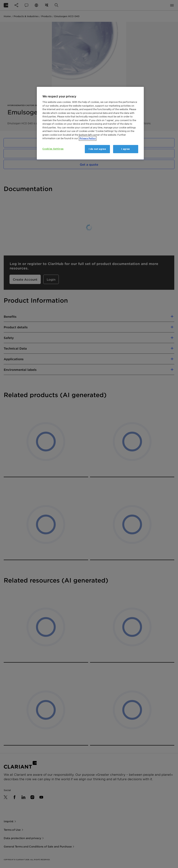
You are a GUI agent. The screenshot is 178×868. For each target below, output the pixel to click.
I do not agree (97, 149)
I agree (126, 149)
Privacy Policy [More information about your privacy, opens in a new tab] (88, 138)
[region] (90, 123)
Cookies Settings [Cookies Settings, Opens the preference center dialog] (53, 149)
